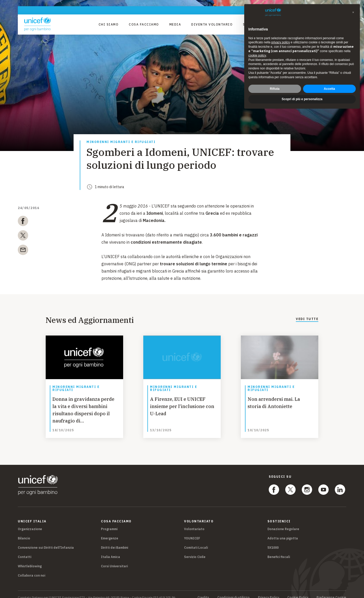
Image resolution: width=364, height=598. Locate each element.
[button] (353, 12)
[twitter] (23, 236)
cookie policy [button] (257, 55)
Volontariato (194, 523)
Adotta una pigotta (283, 532)
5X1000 (273, 541)
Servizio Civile (195, 551)
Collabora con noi (31, 569)
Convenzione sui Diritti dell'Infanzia (46, 541)
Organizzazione (30, 523)
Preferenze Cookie (331, 591)
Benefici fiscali (279, 551)
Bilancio (24, 532)
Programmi (109, 523)
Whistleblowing (30, 560)
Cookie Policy (298, 591)
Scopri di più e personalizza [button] (302, 99)
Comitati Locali (196, 541)
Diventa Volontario (212, 24)
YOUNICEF (192, 532)
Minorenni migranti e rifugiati (121, 142)
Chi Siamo (109, 24)
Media (175, 24)
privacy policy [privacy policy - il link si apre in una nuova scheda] (281, 42)
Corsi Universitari (114, 560)
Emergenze (110, 532)
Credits (203, 591)
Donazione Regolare (283, 523)
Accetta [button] (329, 89)
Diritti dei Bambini (114, 541)
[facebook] (23, 222)
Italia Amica (110, 551)
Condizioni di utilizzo (234, 591)
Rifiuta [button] (275, 89)
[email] (23, 251)
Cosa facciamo (144, 24)
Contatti (25, 551)
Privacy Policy (268, 591)
